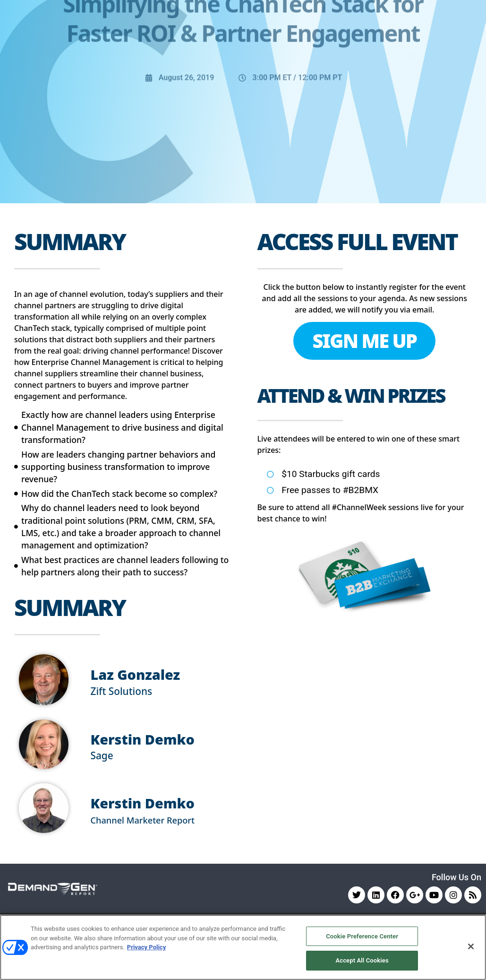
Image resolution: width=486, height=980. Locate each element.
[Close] (471, 946)
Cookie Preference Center (362, 936)
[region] (243, 947)
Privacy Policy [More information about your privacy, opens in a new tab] (146, 947)
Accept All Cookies (362, 960)
